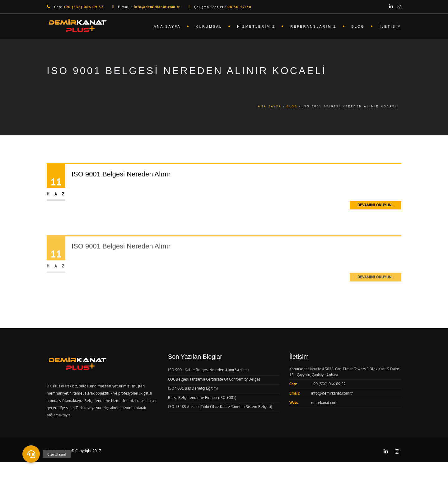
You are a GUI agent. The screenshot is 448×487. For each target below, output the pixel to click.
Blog (358, 26)
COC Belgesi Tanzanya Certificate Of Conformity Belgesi (215, 379)
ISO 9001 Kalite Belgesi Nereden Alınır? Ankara (208, 370)
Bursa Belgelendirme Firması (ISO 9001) (202, 398)
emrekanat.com (324, 403)
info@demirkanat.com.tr (332, 393)
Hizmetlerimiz (256, 26)
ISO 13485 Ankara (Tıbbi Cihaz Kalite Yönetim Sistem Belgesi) (220, 407)
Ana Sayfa (167, 26)
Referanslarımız (313, 26)
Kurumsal (209, 26)
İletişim (390, 26)
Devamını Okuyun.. (376, 205)
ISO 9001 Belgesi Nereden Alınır (121, 174)
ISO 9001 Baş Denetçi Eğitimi (193, 388)
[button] (31, 454)
